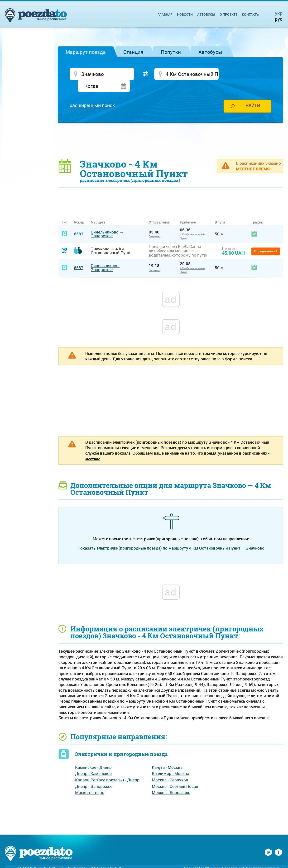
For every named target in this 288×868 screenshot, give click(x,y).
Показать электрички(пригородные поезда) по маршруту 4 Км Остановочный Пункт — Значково (171, 536)
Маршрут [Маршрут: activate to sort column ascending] (98, 211)
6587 (79, 256)
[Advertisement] (171, 129)
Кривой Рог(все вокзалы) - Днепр (107, 768)
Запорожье (102, 224)
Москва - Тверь (90, 781)
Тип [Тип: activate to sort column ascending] (65, 211)
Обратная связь (106, 857)
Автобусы (210, 52)
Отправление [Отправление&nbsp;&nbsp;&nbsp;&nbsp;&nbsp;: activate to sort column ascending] (161, 211)
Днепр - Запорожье (94, 775)
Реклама (77, 857)
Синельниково (105, 220)
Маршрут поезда (86, 52)
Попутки (171, 52)
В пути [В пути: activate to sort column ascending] (220, 211)
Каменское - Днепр (93, 756)
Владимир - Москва (170, 762)
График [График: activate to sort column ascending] (257, 211)
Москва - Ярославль (171, 781)
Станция (133, 52)
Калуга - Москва (167, 756)
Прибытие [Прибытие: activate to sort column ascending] (188, 211)
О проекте (228, 14)
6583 (79, 222)
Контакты (251, 14)
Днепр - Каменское (93, 762)
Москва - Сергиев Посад (175, 775)
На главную (29, 857)
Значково (155, 225)
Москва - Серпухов (170, 768)
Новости (185, 14)
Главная (165, 14)
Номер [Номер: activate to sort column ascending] (79, 211)
